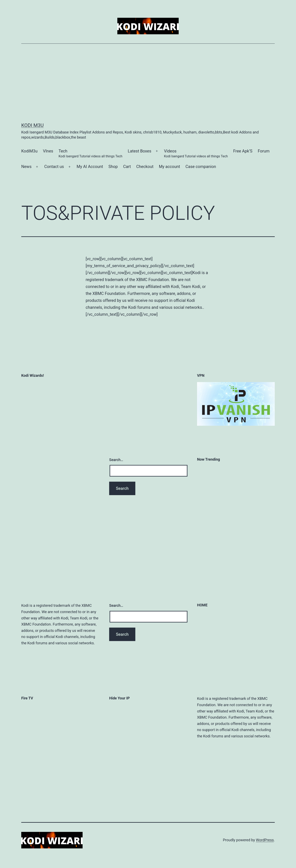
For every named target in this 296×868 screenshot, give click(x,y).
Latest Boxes (140, 151)
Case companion (201, 167)
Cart (127, 167)
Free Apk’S (243, 151)
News (26, 167)
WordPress (265, 840)
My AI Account (90, 167)
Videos (196, 154)
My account (169, 167)
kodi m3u (32, 125)
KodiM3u (29, 151)
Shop (113, 167)
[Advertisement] (148, 83)
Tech (90, 154)
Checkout (145, 167)
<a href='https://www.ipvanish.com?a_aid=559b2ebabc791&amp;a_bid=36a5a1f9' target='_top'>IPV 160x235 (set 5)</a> (126, 729)
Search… (116, 460)
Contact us (54, 167)
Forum (264, 151)
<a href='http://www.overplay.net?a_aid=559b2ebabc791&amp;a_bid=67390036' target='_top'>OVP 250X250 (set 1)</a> (135, 780)
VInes (48, 151)
